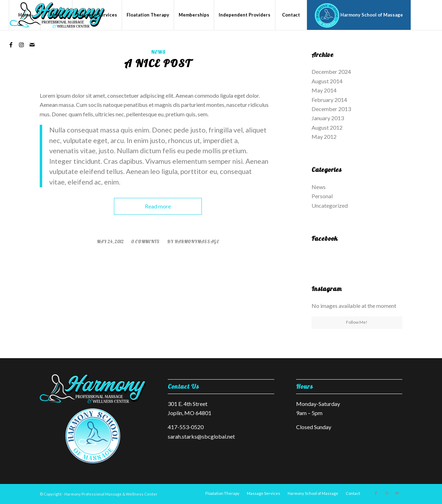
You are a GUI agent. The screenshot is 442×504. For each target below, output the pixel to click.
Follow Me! (357, 322)
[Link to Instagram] (21, 45)
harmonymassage (197, 241)
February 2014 (329, 100)
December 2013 (331, 109)
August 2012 (327, 127)
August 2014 (327, 81)
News (158, 52)
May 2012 (324, 137)
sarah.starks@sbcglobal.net (201, 436)
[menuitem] (25, 15)
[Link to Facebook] (11, 45)
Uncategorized (330, 205)
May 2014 (324, 90)
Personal (322, 196)
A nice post (158, 63)
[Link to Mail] (32, 45)
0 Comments (145, 241)
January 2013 (328, 118)
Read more (158, 206)
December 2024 (331, 72)
